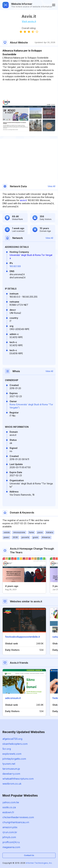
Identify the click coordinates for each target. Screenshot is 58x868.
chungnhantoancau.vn (16, 822)
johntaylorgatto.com (14, 759)
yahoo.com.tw (11, 802)
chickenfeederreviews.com (18, 817)
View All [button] (51, 186)
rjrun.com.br (10, 832)
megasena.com (11, 847)
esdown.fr (8, 812)
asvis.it (23, 200)
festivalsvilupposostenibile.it (23, 637)
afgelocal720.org (12, 739)
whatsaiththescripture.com (18, 779)
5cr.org (7, 749)
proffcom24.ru (11, 842)
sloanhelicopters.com (15, 744)
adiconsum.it (13, 698)
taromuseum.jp (11, 769)
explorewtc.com (12, 754)
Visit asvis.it (29, 21)
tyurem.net (9, 764)
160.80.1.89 (15, 266)
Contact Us (29, 855)
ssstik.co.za (9, 807)
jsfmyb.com (9, 837)
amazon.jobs (10, 827)
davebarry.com (11, 774)
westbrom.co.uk (12, 784)
